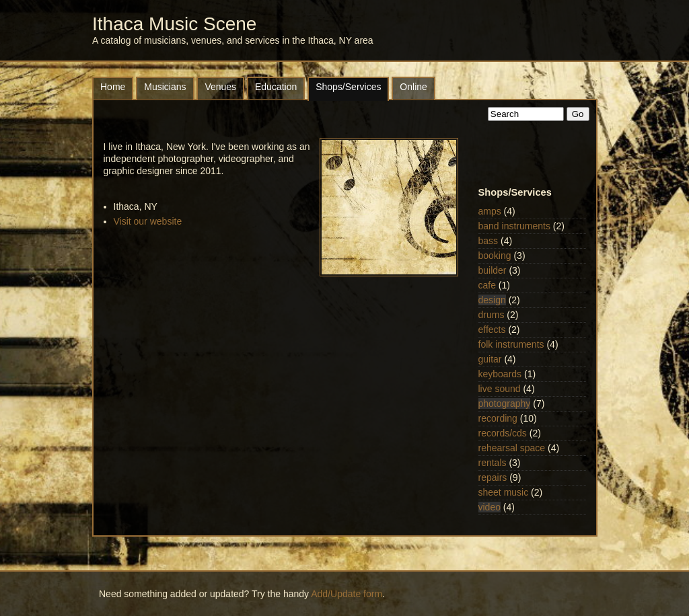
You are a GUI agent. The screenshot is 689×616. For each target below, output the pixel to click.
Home (113, 87)
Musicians (165, 87)
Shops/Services (348, 87)
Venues (220, 87)
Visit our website (148, 221)
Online (413, 87)
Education (276, 87)
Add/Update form (347, 594)
